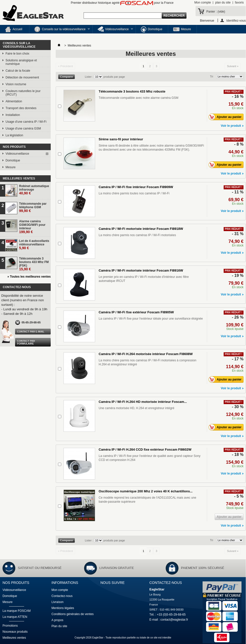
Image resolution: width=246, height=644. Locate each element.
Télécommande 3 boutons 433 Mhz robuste (132, 91)
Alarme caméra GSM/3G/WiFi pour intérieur (32, 227)
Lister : (89, 77)
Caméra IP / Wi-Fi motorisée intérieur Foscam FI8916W (141, 270)
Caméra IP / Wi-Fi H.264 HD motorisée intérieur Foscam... (143, 402)
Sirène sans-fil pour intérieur (121, 139)
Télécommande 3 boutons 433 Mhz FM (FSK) (34, 264)
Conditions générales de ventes (73, 614)
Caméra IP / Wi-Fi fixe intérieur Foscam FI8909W (136, 187)
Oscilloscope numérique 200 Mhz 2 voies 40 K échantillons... (146, 491)
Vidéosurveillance (113, 30)
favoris (239, 3)
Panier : (216, 12)
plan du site (223, 3)
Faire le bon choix (17, 54)
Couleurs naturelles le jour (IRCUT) (23, 93)
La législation (14, 135)
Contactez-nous (62, 596)
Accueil (14, 29)
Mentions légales (63, 608)
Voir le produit (231, 126)
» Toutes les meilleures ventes (29, 277)
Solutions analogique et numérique (21, 62)
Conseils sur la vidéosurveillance (60, 30)
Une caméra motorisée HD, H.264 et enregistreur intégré (136, 408)
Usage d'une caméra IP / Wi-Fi (26, 122)
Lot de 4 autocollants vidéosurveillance (34, 245)
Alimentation (14, 101)
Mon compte (203, 3)
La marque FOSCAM (17, 611)
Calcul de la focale (18, 71)
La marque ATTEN (15, 617)
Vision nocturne (16, 84)
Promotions (10, 626)
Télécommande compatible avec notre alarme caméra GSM (138, 98)
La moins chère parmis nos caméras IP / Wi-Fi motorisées (137, 235)
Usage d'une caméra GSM (23, 128)
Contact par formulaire (26, 342)
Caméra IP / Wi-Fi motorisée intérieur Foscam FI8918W (141, 229)
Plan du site (59, 626)
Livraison (57, 602)
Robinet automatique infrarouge (34, 190)
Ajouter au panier (226, 117)
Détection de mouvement (22, 77)
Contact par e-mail (31, 332)
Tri (212, 76)
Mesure (182, 29)
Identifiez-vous (236, 20)
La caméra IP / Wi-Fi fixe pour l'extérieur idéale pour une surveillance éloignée (151, 319)
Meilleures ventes (19, 179)
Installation (13, 115)
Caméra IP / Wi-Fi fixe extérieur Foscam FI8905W (136, 312)
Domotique (152, 29)
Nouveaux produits (15, 632)
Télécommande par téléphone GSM (33, 207)
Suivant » (233, 66)
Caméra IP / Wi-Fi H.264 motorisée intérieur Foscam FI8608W (146, 354)
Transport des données (21, 108)
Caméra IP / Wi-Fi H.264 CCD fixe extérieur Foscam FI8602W (145, 449)
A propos (57, 620)
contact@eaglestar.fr (174, 620)
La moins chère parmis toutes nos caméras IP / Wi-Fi (134, 193)
